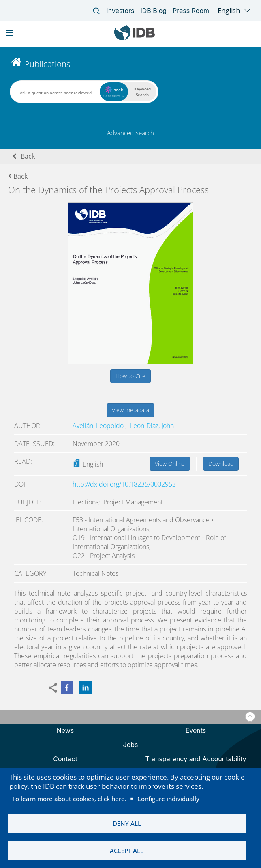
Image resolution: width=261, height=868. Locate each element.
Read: (23, 461)
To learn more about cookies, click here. (69, 799)
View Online (170, 464)
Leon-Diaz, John (152, 426)
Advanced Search (130, 133)
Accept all (127, 851)
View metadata (130, 410)
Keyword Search (142, 92)
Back (28, 156)
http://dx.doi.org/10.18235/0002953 (124, 484)
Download (221, 464)
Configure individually (168, 799)
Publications (47, 64)
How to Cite (130, 376)
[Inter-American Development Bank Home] (135, 38)
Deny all (127, 823)
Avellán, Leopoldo (99, 426)
